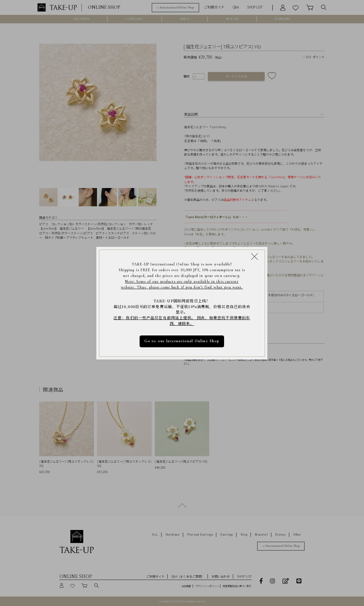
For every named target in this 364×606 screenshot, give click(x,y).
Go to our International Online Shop (182, 341)
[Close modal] (255, 256)
